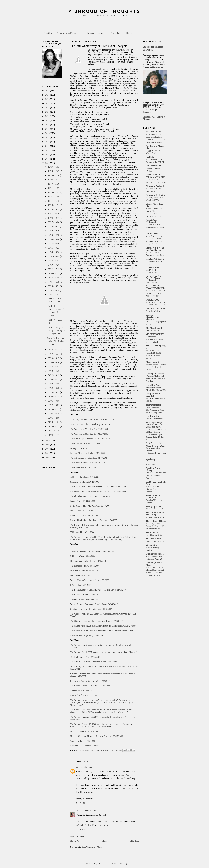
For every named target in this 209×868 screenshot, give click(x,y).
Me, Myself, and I (154, 328)
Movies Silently (153, 362)
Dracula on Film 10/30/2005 (82, 511)
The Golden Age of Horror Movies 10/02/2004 (90, 439)
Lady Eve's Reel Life (155, 309)
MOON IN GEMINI (155, 334)
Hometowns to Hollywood (152, 269)
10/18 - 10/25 (54, 209)
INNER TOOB (153, 300)
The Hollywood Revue (156, 521)
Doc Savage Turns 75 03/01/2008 (85, 731)
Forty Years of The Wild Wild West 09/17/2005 (90, 506)
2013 (48, 146)
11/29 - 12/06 (54, 184)
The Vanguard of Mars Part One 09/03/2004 (89, 429)
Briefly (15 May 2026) (155, 541)
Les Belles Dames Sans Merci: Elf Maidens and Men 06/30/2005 (98, 491)
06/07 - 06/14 (54, 290)
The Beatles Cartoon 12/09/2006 (84, 595)
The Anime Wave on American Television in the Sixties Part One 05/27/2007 (103, 626)
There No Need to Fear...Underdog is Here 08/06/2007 (94, 662)
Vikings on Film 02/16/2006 (82, 532)
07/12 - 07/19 (54, 269)
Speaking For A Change (153, 469)
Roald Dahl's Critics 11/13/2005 (84, 515)
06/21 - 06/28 (54, 282)
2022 (48, 108)
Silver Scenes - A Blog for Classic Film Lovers (156, 448)
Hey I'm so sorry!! (153, 330)
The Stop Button (153, 539)
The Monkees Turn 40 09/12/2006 (85, 566)
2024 (48, 99)
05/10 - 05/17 (54, 358)
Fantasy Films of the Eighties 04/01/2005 (88, 453)
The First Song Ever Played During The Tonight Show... (56, 330)
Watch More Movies (155, 554)
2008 (48, 440)
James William (113, 864)
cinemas (80, 244)
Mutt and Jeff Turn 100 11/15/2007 (85, 695)
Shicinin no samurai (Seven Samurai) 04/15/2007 (91, 609)
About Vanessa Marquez (67, 33)
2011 (48, 155)
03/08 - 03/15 (54, 397)
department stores (110, 242)
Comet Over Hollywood (151, 221)
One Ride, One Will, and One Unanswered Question (156, 475)
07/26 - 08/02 (54, 261)
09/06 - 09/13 (54, 235)
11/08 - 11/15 (54, 197)
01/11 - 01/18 (54, 431)
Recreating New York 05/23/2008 (85, 746)
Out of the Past (153, 385)
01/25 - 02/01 (54, 422)
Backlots (150, 157)
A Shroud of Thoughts (104, 11)
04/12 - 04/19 (54, 375)
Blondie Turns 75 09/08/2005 (83, 501)
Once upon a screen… (156, 373)
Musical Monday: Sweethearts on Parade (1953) (155, 227)
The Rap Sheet (152, 532)
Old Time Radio (115, 33)
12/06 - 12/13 (54, 180)
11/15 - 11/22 (54, 192)
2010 (48, 159)
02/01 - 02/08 (54, 418)
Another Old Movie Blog (155, 147)
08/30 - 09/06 (54, 239)
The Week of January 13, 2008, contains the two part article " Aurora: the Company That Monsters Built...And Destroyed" (101, 725)
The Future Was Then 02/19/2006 (85, 599)
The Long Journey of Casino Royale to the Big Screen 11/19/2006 (98, 590)
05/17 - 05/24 (54, 354)
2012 (48, 150)
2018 (48, 125)
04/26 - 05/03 (54, 367)
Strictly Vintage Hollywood (153, 497)
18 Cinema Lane (153, 132)
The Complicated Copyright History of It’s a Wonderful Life (156, 526)
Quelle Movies (152, 416)
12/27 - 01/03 (54, 167)
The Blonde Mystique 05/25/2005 (85, 467)
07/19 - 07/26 (54, 265)
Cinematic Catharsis (155, 186)
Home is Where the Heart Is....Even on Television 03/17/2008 (97, 736)
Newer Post (75, 841)
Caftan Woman (153, 175)
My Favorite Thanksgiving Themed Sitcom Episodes (155, 339)
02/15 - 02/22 (54, 409)
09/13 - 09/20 (54, 231)
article (73, 81)
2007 (48, 445)
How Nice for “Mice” (155, 535)
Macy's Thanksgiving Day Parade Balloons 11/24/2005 (94, 520)
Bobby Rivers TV (154, 166)
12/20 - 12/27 (54, 171)
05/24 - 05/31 (54, 350)
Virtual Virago (152, 545)
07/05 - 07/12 (54, 273)
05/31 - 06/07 (54, 295)
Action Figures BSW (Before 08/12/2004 (92, 419)
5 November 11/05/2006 (81, 585)
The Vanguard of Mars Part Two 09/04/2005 (89, 434)
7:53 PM (81, 829)
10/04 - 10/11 (54, 218)
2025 (48, 95)
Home (129, 33)
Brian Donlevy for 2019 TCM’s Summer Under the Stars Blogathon (156, 410)
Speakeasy (151, 459)
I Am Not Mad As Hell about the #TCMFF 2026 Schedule (156, 379)
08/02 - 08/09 (54, 256)
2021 (48, 112)
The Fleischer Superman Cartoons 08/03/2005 (90, 496)
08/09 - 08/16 (54, 252)
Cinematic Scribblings (156, 195)
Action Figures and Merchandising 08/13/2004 (90, 424)
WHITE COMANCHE (155, 517)
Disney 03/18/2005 (78, 448)
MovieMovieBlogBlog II (156, 347)
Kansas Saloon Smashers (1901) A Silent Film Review (156, 367)
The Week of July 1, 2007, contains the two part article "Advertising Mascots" (104, 652)
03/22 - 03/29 (54, 388)
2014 (48, 142)
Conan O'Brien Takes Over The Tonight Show (56, 341)
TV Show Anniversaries (93, 33)
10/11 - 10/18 (54, 214)
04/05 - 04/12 (54, 379)
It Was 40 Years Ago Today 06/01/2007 (87, 635)
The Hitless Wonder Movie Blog (155, 514)
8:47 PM (81, 803)
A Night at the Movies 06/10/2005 (85, 477)
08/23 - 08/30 (54, 244)
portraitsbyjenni (153, 405)
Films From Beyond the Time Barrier (155, 249)
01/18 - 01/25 (54, 426)
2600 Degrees (125, 864)
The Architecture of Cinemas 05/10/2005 (88, 463)
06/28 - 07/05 (54, 278)
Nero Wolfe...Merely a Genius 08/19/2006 (88, 561)
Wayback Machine (81, 282)
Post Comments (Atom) (92, 847)
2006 (48, 449)
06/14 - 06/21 (54, 286)
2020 (48, 116)
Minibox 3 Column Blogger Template (93, 864)
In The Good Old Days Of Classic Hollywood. (154, 278)
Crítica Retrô (152, 234)
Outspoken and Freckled (153, 395)
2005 (48, 453)
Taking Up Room (154, 506)
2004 (48, 457)
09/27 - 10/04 (54, 222)
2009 (48, 163)
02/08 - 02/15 (54, 414)
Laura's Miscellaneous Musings (152, 317)
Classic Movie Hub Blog (154, 205)
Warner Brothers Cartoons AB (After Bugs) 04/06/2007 (94, 604)
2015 (48, 137)
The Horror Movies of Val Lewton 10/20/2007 (90, 686)
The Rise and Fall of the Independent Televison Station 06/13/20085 (99, 487)
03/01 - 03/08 (54, 401)
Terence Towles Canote (86, 810)
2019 (48, 120)
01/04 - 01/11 (54, 435)
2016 (48, 133)
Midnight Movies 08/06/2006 (83, 556)
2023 (48, 103)
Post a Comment (77, 836)
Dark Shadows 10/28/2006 (82, 575)
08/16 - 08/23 (54, 248)
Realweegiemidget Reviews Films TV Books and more (154, 425)
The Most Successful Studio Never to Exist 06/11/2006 (94, 551)
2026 (48, 91)
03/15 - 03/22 (54, 392)
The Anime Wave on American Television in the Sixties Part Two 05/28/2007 (103, 631)
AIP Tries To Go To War (156, 509)
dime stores (124, 242)
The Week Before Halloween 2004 (85, 443)
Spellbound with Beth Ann (156, 483)
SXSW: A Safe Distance (156, 419)
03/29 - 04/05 (54, 384)
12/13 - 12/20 (54, 175)
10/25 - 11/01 (54, 205)
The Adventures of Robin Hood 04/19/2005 (89, 458)
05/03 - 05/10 (54, 362)
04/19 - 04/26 (54, 371)
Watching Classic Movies (154, 564)
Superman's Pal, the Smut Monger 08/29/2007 (90, 681)
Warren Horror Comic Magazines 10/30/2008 (90, 580)
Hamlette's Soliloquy (155, 259)
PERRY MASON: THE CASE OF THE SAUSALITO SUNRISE (156, 180)
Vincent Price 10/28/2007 (81, 691)
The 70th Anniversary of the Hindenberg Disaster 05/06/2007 (96, 621)
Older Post (134, 841)
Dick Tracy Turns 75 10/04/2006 (84, 571)
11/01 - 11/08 (54, 201)
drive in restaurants (92, 244)
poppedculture (82, 767)
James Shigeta (152, 272)
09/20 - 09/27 (54, 226)
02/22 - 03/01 (54, 405)
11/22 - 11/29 (54, 188)
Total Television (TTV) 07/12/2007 (85, 657)
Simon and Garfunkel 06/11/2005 (85, 482)
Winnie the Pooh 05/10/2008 (83, 741)
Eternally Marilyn (153, 311)
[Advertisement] (104, 23)
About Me (48, 33)
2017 (48, 129)
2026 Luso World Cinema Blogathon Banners (153, 489)
